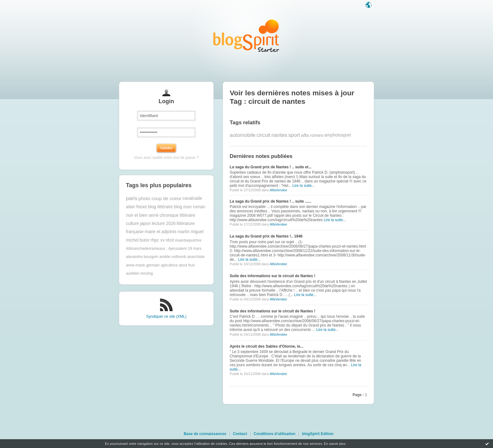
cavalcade (192, 198)
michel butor (138, 240)
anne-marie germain (143, 265)
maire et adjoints (161, 232)
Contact (240, 434)
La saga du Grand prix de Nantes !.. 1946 (266, 236)
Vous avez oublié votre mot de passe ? (166, 158)
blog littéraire (161, 207)
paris (132, 198)
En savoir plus (335, 444)
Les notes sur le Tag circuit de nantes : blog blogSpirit (246, 35)
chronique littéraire (177, 215)
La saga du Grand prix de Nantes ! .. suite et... (271, 167)
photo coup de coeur (160, 198)
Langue (369, 5)
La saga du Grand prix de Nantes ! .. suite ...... (271, 201)
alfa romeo (312, 135)
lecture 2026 (163, 224)
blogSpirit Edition (318, 434)
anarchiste (196, 257)
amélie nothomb (173, 257)
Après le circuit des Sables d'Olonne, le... (267, 346)
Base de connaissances (205, 434)
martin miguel (191, 232)
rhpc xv (158, 240)
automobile (243, 135)
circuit (263, 135)
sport (294, 135)
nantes (279, 135)
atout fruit (187, 265)
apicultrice (169, 265)
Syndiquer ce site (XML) (166, 316)
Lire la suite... (304, 186)
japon (145, 224)
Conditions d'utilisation (275, 434)
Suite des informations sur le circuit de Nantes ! (273, 276)
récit (170, 240)
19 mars (194, 249)
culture (133, 224)
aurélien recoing (139, 273)
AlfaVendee (278, 190)
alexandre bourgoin (142, 257)
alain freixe (137, 207)
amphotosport (338, 135)
